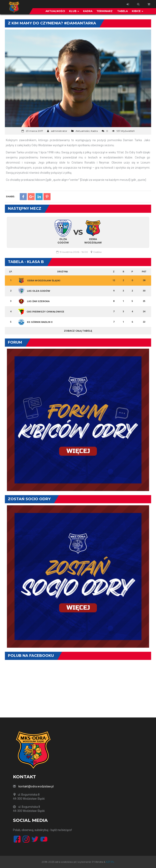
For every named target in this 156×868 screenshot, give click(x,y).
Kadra (88, 11)
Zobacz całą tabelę (78, 331)
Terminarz (105, 11)
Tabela (122, 11)
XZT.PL (110, 862)
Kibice (138, 11)
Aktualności (55, 11)
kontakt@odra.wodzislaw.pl (36, 786)
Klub (74, 11)
